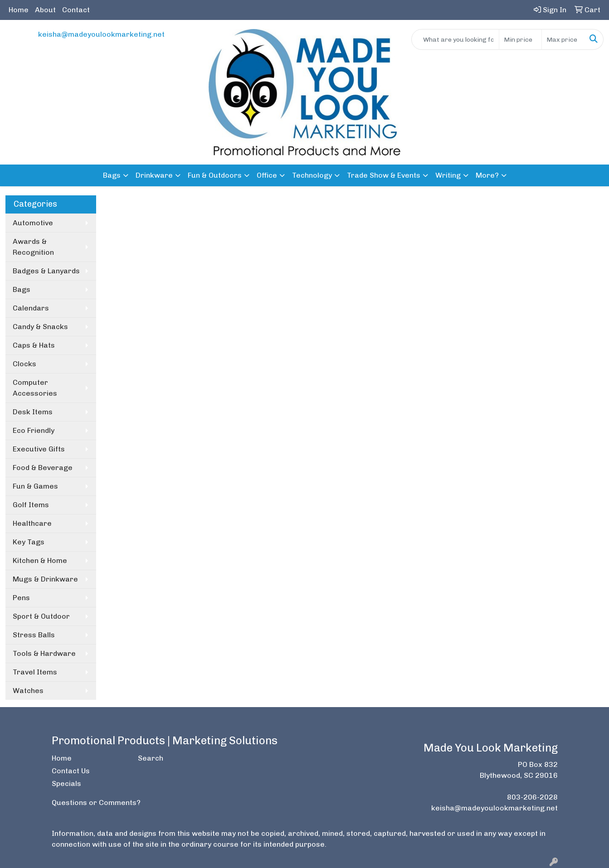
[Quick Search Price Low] (520, 39)
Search (151, 758)
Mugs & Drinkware (45, 579)
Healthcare (32, 523)
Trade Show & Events (384, 175)
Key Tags (29, 542)
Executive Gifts (39, 449)
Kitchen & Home (40, 560)
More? (487, 175)
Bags (112, 175)
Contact (76, 10)
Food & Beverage (43, 468)
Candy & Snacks (40, 327)
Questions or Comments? (96, 803)
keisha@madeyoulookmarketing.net (101, 34)
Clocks (24, 364)
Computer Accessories (35, 388)
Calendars (31, 308)
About (45, 10)
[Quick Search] (455, 39)
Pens (21, 598)
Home (19, 10)
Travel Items (35, 672)
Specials (66, 783)
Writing (448, 175)
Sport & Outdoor (41, 616)
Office (267, 175)
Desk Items (33, 412)
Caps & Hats (34, 345)
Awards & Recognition (33, 247)
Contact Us (71, 771)
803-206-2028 (532, 797)
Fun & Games (35, 486)
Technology (312, 175)
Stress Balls (34, 635)
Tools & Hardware (44, 653)
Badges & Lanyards (46, 271)
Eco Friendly (34, 430)
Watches (28, 691)
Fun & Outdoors (215, 175)
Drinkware (154, 175)
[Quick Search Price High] (563, 39)
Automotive (33, 223)
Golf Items (31, 505)
